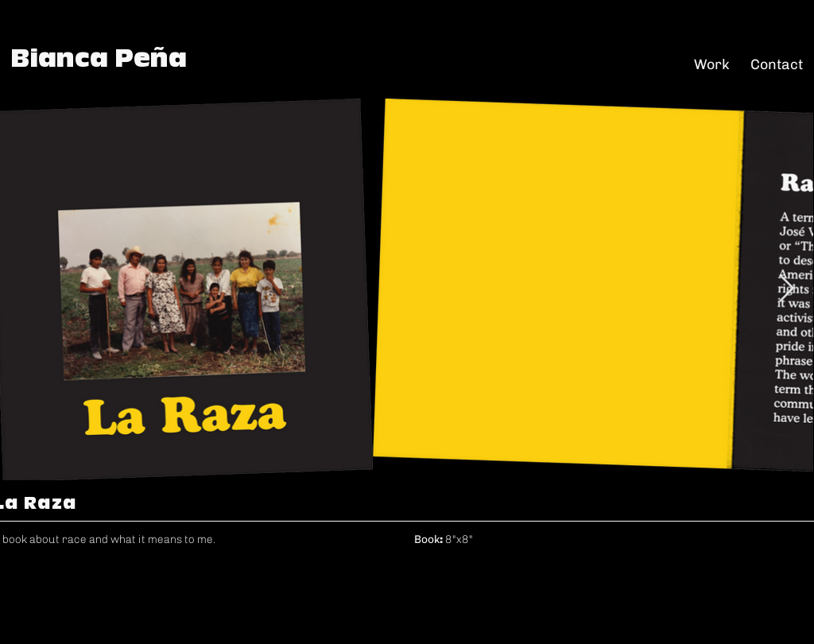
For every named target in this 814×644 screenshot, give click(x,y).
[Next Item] (786, 289)
